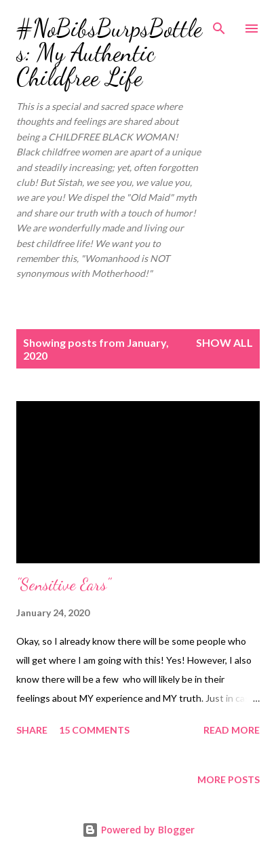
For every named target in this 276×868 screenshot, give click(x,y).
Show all (224, 342)
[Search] (219, 24)
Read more (232, 730)
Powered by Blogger (138, 830)
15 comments (94, 730)
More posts (229, 779)
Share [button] (32, 730)
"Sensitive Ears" (63, 585)
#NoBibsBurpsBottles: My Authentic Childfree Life (109, 53)
